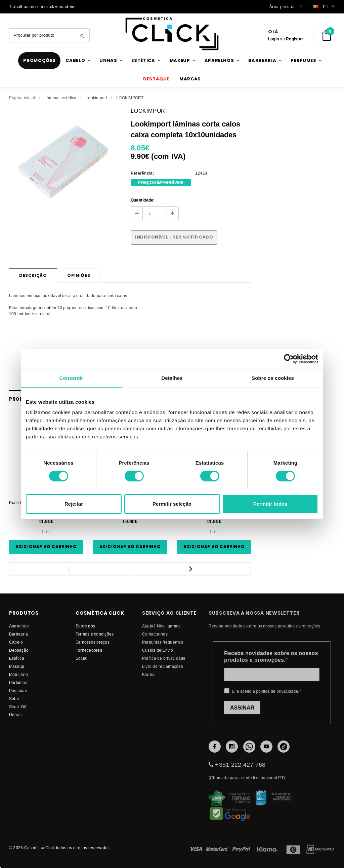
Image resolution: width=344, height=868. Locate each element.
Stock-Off (18, 707)
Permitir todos (270, 504)
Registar (294, 39)
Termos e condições (95, 634)
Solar (14, 699)
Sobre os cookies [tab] (273, 378)
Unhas (15, 715)
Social (81, 658)
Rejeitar (74, 504)
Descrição (33, 275)
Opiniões (79, 275)
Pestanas (18, 691)
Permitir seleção (172, 504)
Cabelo (16, 642)
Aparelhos (19, 626)
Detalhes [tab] (172, 378)
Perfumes (18, 682)
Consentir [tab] (71, 378)
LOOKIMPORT (130, 98)
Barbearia (18, 634)
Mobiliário (18, 674)
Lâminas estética (60, 98)
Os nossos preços (93, 642)
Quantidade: (143, 200)
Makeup (17, 666)
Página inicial (22, 98)
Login (273, 39)
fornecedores (89, 650)
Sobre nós (85, 626)
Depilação (19, 650)
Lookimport (96, 98)
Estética (17, 658)
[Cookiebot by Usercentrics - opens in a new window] (289, 359)
